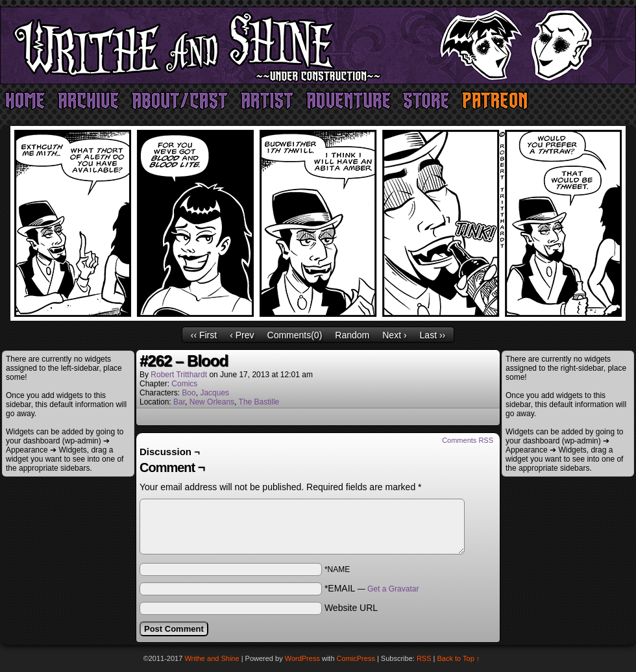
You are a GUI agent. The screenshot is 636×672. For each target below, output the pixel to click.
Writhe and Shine (318, 45)
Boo (189, 393)
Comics (184, 384)
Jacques (214, 393)
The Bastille (259, 402)
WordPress (302, 658)
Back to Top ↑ (459, 658)
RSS (424, 658)
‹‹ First (204, 335)
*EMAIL (372, 588)
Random (352, 335)
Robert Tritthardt (179, 375)
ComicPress (356, 658)
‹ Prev (242, 335)
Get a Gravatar (393, 589)
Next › (394, 335)
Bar (179, 402)
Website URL (351, 608)
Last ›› (433, 335)
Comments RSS (468, 440)
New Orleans (212, 402)
